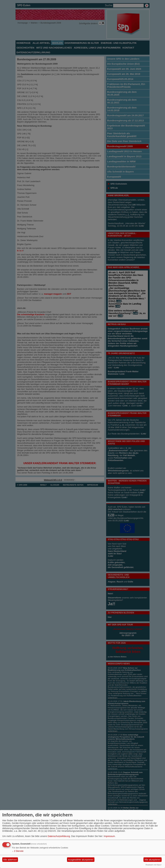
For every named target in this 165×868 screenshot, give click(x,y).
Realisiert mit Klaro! (154, 865)
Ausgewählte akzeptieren (81, 860)
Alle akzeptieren (153, 860)
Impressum (109, 836)
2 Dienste (18, 851)
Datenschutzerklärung (59, 836)
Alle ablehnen (10, 860)
